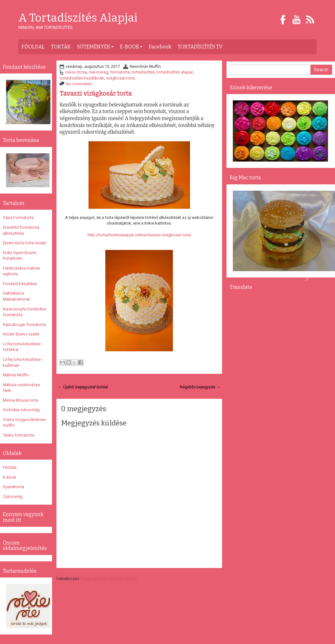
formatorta (120, 72)
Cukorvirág (13, 497)
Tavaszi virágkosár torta (96, 93)
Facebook (160, 47)
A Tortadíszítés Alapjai (78, 18)
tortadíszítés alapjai (175, 72)
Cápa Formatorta (18, 217)
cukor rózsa (76, 72)
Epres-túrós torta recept (25, 243)
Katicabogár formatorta (24, 325)
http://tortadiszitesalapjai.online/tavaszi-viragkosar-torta (139, 235)
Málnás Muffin (16, 375)
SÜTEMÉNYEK (95, 47)
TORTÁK (61, 47)
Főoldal (101, 387)
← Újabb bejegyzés (76, 387)
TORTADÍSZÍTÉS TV (200, 47)
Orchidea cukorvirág (21, 410)
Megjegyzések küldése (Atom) (109, 579)
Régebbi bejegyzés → (200, 387)
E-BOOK (131, 47)
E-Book (10, 477)
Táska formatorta (19, 435)
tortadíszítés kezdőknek (82, 78)
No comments (79, 84)
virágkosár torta (120, 78)
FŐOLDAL (33, 47)
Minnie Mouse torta (20, 400)
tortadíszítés (143, 72)
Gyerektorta (13, 487)
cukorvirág (99, 72)
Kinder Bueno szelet (21, 334)
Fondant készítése (20, 284)
